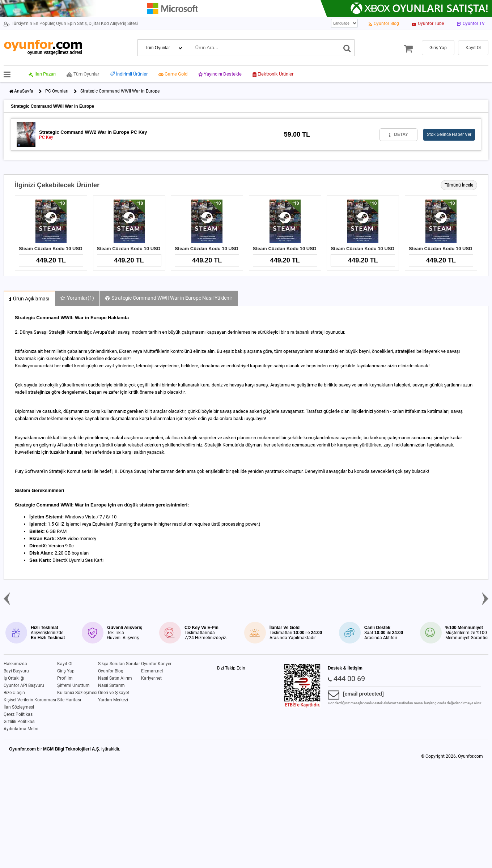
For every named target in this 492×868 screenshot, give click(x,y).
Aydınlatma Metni (21, 729)
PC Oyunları (57, 91)
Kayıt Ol (65, 664)
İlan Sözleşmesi (19, 707)
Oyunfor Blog (111, 671)
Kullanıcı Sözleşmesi (77, 693)
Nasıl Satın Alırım (115, 678)
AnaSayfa (24, 91)
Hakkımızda (15, 664)
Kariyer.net (151, 678)
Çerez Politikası (19, 714)
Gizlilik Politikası (20, 722)
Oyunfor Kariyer (156, 664)
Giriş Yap (66, 671)
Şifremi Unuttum (73, 685)
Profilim (65, 678)
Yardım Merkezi (113, 700)
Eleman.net (152, 671)
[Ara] (347, 48)
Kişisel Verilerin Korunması (30, 700)
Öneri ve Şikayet (114, 693)
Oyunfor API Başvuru (24, 685)
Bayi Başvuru (16, 671)
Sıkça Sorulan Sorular (119, 664)
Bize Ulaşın (14, 693)
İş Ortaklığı (14, 678)
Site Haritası (69, 700)
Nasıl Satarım (111, 685)
